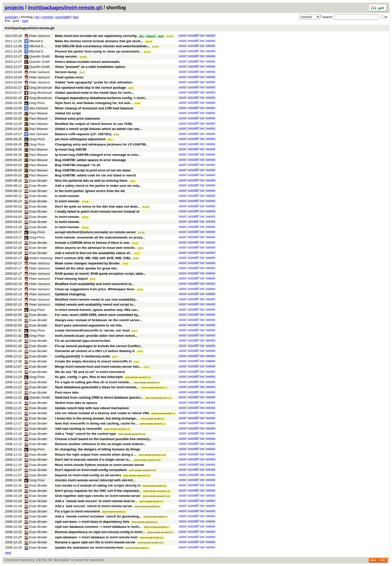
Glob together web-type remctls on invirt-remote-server (98, 496)
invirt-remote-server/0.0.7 (157, 527)
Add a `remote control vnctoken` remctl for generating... (99, 516)
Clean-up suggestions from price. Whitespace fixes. (95, 289)
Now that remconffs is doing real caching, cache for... (97, 423)
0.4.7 (82, 72)
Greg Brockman (38, 88)
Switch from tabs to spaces (76, 403)
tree (76, 17)
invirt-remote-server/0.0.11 (157, 491)
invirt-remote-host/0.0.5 (151, 501)
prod (161, 36)
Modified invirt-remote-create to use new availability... (96, 299)
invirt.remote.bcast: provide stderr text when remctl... (96, 336)
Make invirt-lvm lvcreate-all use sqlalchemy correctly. (96, 36)
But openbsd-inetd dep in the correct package (91, 88)
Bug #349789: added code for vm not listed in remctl (95, 175)
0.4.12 (156, 46)
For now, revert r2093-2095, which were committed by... (98, 315)
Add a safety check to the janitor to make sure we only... (98, 186)
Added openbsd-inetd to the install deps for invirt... (95, 93)
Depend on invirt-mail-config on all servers (88, 475)
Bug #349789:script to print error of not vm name (93, 170)
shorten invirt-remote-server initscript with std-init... (95, 480)
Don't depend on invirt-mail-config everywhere (91, 470)
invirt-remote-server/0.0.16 (152, 455)
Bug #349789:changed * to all (78, 165)
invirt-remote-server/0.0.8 (144, 522)
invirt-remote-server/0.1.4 (154, 388)
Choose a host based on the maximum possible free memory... (103, 439)
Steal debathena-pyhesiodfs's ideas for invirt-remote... (97, 387)
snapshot (211, 35)
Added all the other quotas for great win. (86, 268)
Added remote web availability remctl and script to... (95, 304)
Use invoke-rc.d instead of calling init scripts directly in (98, 485)
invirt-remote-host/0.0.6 (154, 486)
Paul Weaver (36, 113)
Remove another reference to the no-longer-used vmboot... (101, 444)
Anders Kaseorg (38, 258)
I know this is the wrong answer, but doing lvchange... (97, 418)
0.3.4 (92, 279)
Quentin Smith (37, 56)
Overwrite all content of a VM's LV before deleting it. (95, 351)
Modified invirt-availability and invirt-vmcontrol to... (95, 284)
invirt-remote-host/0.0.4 (114, 512)
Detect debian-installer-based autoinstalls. (88, 62)
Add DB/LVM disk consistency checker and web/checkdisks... (103, 46)
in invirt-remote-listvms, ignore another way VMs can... (97, 310)
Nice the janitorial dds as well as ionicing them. (92, 181)
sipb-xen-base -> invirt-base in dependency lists (92, 522)
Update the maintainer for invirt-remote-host (89, 548)
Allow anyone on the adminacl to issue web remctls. (95, 248)
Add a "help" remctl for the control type (86, 434)
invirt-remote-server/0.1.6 (138, 377)
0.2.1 (136, 362)
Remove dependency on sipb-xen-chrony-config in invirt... (101, 532)
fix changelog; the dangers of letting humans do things (98, 449)
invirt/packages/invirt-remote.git (65, 8)
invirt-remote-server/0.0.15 (147, 460)
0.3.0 (140, 351)
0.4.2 (116, 134)
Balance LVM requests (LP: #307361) (83, 134)
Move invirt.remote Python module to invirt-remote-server (100, 465)
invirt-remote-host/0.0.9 (163, 413)
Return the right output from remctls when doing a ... (96, 455)
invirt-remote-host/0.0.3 (155, 517)
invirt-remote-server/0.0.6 (160, 532)
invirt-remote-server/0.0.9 (147, 506)
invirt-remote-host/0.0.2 (152, 538)
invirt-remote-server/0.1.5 (147, 383)
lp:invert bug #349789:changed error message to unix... (98, 155)
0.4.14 (169, 36)
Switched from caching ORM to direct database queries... (100, 397)
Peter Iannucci (37, 36)
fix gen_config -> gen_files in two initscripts (89, 377)
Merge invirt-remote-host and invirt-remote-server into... (99, 367)
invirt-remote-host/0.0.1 (137, 548)
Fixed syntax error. (70, 77)
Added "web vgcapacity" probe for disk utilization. (94, 82)
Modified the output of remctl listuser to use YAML (94, 124)
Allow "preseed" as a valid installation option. (90, 67)
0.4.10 (83, 57)
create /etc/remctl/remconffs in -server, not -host (92, 330)
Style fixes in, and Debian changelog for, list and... (94, 103)
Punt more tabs (67, 392)
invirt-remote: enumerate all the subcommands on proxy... (100, 237)
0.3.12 (85, 217)
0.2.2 (115, 357)
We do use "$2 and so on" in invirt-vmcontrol (90, 372)
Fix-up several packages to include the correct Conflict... (99, 346)
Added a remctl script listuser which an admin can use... (99, 129)
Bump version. (66, 56)
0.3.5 (125, 264)
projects (14, 8)
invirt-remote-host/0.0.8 (152, 419)
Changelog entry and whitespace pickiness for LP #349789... (102, 144)
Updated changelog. (71, 294)
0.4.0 (133, 181)
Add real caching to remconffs (78, 429)
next (25, 21)
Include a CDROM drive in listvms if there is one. (93, 243)
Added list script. (68, 113)
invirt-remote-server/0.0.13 (137, 476)
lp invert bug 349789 (71, 149)
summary (11, 17)
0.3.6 (136, 258)
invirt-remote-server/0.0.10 (156, 496)
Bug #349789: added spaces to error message (91, 160)
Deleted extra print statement (77, 119)
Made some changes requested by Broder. (88, 263)
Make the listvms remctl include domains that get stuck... (100, 41)
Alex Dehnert (36, 108)
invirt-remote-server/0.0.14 (143, 470)
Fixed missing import (71, 279)
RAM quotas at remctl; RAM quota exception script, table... (100, 274)
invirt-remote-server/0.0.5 (150, 543)
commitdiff (63, 17)
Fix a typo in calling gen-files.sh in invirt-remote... (94, 382)
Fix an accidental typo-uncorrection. (83, 341)
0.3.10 (141, 232)
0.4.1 (110, 139)
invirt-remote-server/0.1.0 (117, 429)
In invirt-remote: (67, 196)
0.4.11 (147, 52)
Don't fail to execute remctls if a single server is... (94, 460)
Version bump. (66, 72)
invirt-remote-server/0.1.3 (158, 398)
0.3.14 (146, 207)
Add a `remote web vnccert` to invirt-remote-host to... (97, 501)
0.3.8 (140, 248)
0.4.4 (137, 103)
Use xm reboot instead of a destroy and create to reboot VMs (102, 413)
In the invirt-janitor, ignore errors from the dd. (90, 191)
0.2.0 (146, 367)
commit (47, 17)
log (37, 17)
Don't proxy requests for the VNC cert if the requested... (99, 491)
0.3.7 (137, 253)
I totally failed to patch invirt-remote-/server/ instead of (97, 211)
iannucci (151, 36)
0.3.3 (140, 290)
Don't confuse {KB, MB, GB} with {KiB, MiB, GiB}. (93, 258)
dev (141, 36)
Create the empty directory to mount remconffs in (93, 361)
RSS (383, 560)
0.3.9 (135, 243)
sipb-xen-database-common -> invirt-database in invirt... (99, 527)
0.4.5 (131, 88)
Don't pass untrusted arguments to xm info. (89, 325)
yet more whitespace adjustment (80, 139)
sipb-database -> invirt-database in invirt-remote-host (96, 537)
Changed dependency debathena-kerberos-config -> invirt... (101, 98)
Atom (373, 560)
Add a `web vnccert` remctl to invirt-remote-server (94, 506)
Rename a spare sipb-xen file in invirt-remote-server (95, 542)
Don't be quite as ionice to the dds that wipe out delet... (98, 206)
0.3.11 (85, 227)
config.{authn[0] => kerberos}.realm (83, 356)
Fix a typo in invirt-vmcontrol (77, 511)
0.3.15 (85, 202)
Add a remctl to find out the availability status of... (94, 253)
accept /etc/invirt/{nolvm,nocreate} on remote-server (95, 232)
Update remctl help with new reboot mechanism (92, 408)
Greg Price (35, 103)
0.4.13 (149, 41)
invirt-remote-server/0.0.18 (132, 434)
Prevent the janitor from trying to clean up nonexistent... (99, 51)
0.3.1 (134, 331)
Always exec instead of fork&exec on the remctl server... (99, 320)
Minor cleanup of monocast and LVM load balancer (94, 108)
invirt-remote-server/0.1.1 (153, 424)
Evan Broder (36, 181)
